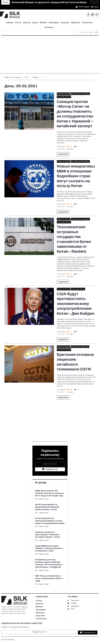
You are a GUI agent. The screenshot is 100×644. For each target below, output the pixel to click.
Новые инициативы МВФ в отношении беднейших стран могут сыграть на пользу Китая (76, 176)
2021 (27, 77)
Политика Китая (64, 97)
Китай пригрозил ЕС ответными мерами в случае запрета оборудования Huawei (50, 521)
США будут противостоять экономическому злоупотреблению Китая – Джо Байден (76, 304)
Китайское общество (80, 347)
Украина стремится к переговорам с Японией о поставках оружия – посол (48, 535)
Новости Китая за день (13, 77)
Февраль (36, 77)
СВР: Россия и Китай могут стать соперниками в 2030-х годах (49, 578)
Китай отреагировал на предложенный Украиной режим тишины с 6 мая (47, 507)
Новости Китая (64, 94)
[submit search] (96, 32)
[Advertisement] (50, 55)
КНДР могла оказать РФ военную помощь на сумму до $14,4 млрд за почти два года (49, 493)
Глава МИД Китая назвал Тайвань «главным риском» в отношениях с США (49, 548)
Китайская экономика (80, 94)
